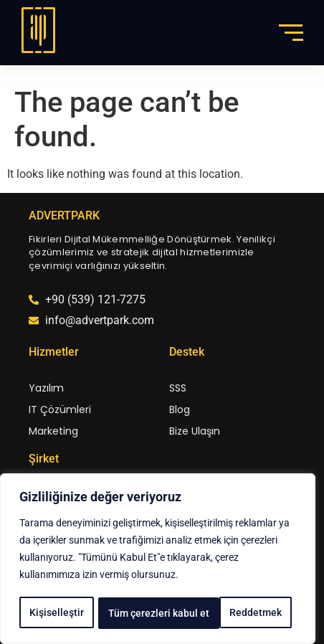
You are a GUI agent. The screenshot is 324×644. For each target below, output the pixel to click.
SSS (178, 388)
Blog (180, 409)
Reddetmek (134, 613)
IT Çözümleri (60, 409)
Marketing (53, 431)
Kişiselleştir (56, 613)
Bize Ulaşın (195, 431)
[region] (158, 560)
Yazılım (46, 388)
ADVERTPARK (64, 216)
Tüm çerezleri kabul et (236, 613)
